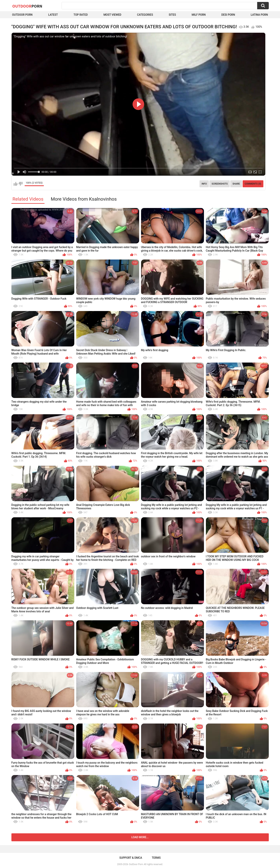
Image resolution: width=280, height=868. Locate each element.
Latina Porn (259, 15)
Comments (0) (253, 184)
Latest (53, 15)
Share (236, 184)
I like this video (16, 184)
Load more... (140, 837)
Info (204, 184)
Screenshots (220, 184)
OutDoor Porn (136, 864)
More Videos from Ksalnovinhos (84, 199)
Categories (145, 15)
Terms (156, 858)
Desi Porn (228, 15)
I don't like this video (21, 184)
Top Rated (81, 15)
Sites (172, 15)
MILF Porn (199, 15)
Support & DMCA (131, 858)
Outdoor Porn (22, 15)
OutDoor (27, 6)
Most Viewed (112, 15)
